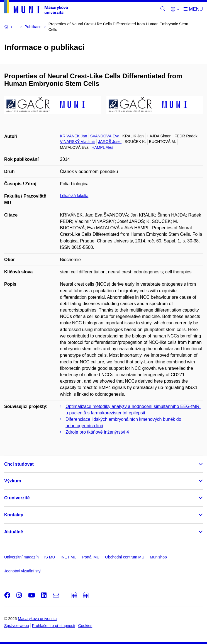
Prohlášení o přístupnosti (54, 626)
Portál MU (91, 557)
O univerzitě (17, 498)
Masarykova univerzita (37, 619)
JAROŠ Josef (110, 142)
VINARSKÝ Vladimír (77, 142)
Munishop (158, 557)
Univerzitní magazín (21, 557)
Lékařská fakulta (74, 196)
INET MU (69, 557)
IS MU (50, 557)
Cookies (85, 626)
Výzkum (13, 481)
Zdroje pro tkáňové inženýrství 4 (97, 432)
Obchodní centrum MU (125, 557)
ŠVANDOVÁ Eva (105, 136)
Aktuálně (14, 532)
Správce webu (17, 626)
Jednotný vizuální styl (23, 571)
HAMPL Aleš (102, 147)
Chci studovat (19, 464)
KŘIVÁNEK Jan (73, 136)
